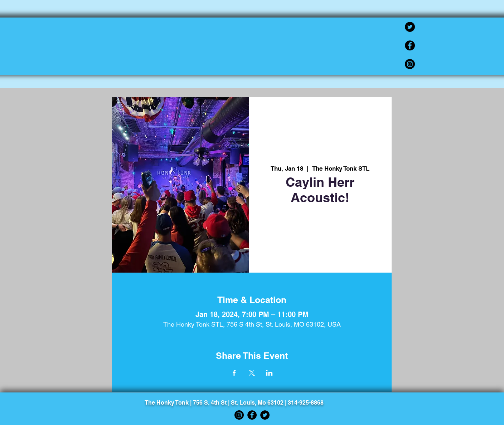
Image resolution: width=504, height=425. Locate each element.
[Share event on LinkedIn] (269, 373)
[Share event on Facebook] (234, 373)
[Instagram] (410, 64)
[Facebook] (410, 45)
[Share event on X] (252, 373)
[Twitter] (410, 27)
